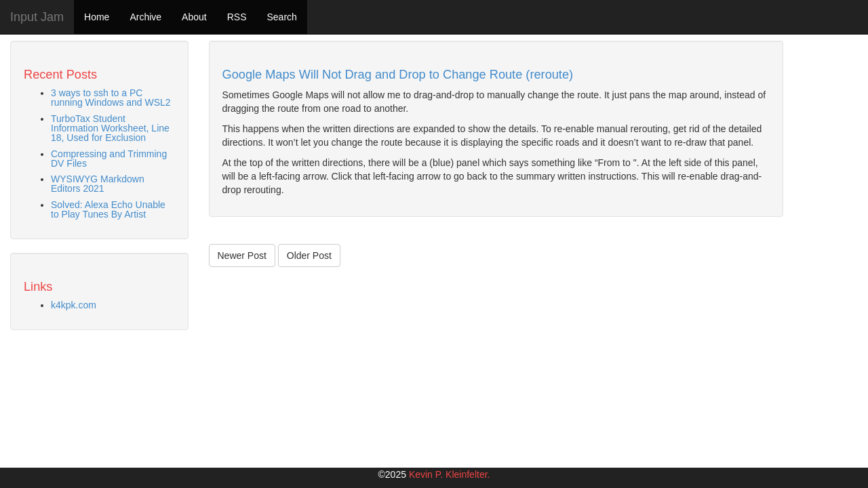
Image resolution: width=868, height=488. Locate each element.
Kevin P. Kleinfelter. (450, 474)
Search (281, 17)
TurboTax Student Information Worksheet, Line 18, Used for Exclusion (110, 128)
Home (97, 17)
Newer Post (242, 256)
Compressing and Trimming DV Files (109, 159)
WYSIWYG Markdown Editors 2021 (98, 184)
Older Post (309, 256)
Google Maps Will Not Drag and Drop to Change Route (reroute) (398, 75)
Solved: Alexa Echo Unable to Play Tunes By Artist (108, 209)
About (194, 17)
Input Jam (37, 17)
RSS (237, 17)
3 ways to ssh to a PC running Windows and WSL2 (111, 98)
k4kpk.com (74, 305)
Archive (145, 17)
